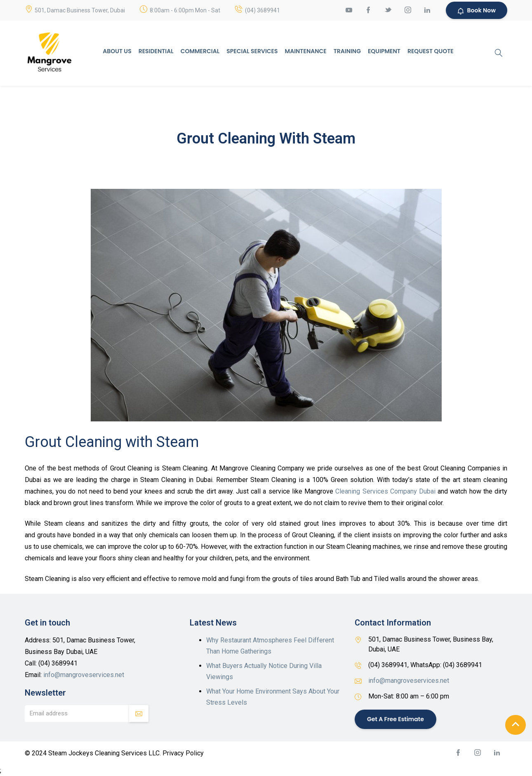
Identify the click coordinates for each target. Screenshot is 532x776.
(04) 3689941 (262, 10)
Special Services (252, 51)
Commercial (200, 51)
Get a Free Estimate (395, 719)
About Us (117, 51)
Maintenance (306, 51)
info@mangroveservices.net (84, 675)
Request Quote (431, 51)
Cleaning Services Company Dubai (385, 491)
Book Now (477, 10)
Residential (156, 51)
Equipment (384, 51)
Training (347, 51)
